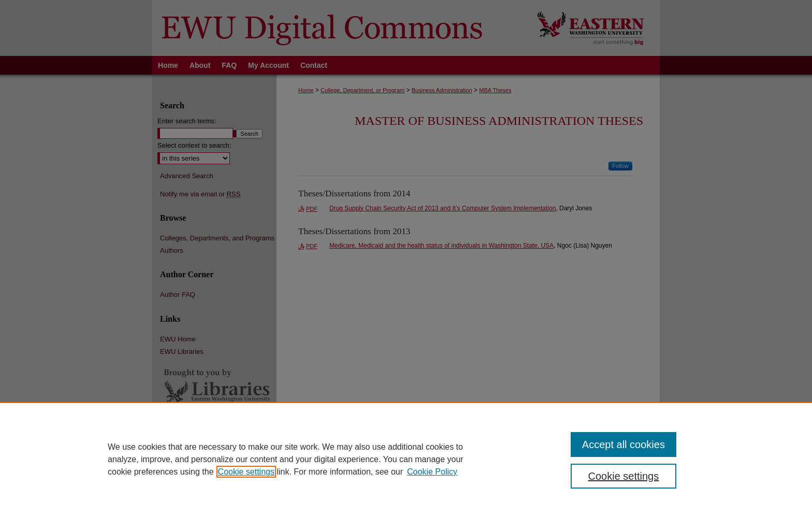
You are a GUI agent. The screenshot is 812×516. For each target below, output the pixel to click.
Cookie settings (246, 472)
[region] (406, 459)
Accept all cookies (624, 445)
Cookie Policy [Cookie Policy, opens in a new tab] (432, 472)
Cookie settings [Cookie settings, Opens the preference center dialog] (624, 476)
